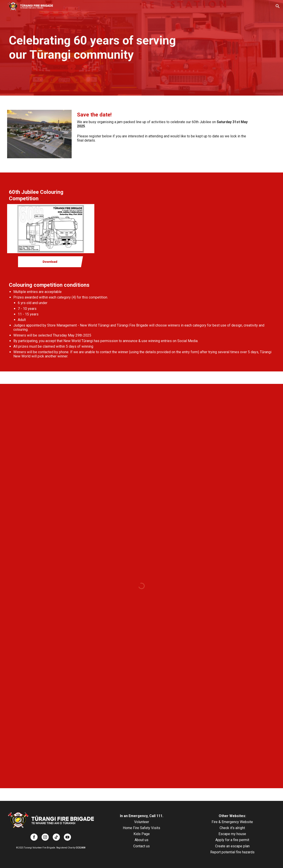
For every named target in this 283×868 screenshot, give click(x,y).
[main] (96, 48)
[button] (278, 6)
